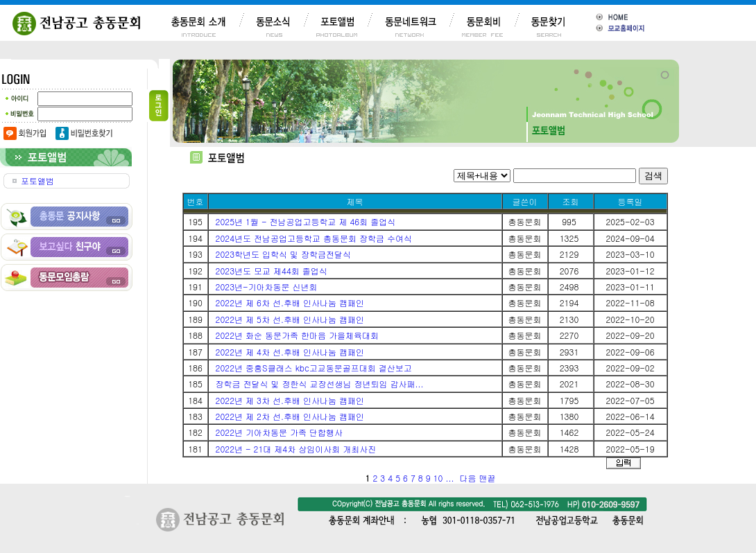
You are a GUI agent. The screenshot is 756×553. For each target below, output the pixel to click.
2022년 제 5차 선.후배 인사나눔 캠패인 (290, 319)
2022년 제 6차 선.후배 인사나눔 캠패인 (290, 302)
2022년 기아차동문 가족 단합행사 (280, 432)
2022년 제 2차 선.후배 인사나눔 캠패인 (290, 416)
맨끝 (487, 478)
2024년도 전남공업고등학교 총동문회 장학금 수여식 (314, 238)
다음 (467, 478)
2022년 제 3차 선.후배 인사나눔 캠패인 (290, 400)
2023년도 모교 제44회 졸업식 (272, 271)
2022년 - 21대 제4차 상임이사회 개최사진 (296, 449)
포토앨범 (37, 181)
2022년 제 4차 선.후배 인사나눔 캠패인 (290, 352)
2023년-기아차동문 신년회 (267, 287)
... (449, 478)
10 (438, 478)
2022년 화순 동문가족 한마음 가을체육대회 (298, 335)
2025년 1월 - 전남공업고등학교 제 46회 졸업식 (306, 221)
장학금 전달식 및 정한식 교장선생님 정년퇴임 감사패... (320, 384)
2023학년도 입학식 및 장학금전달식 (284, 254)
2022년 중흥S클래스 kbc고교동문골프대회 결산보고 (314, 368)
